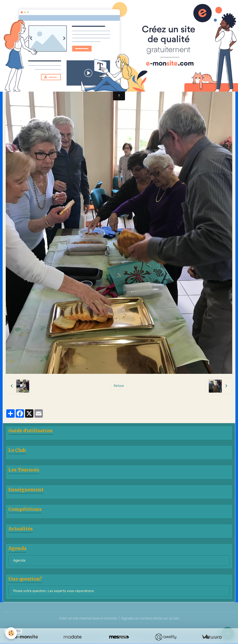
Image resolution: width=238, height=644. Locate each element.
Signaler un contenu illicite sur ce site (150, 618)
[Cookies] (11, 633)
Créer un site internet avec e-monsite (88, 618)
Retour (119, 386)
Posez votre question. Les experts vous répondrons (54, 591)
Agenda (19, 560)
